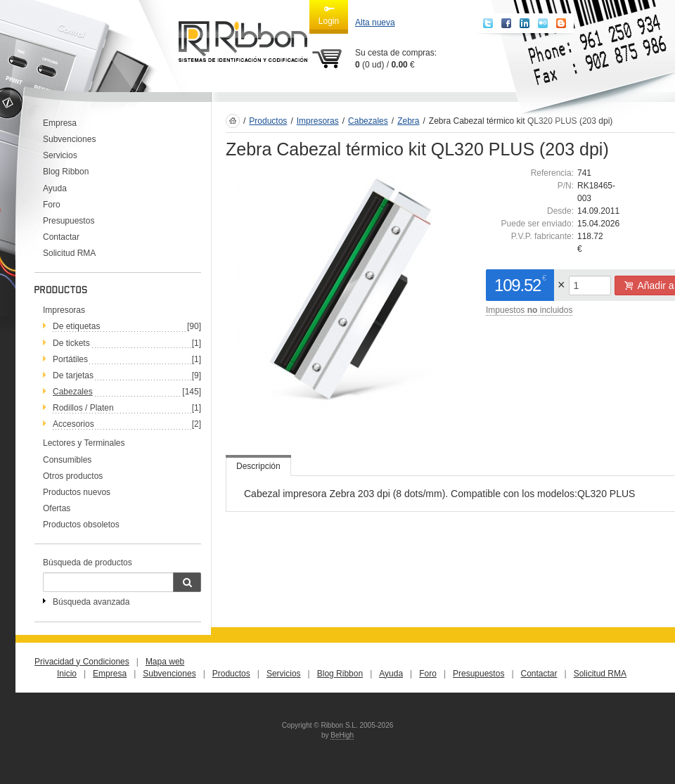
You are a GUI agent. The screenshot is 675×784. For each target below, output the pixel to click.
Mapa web (165, 662)
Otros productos (73, 476)
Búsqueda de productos (88, 563)
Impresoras (64, 310)
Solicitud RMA (69, 253)
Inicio (67, 674)
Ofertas (57, 508)
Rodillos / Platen (83, 408)
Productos (268, 121)
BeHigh (342, 735)
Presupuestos (69, 221)
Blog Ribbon (66, 172)
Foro (52, 205)
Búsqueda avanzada (91, 602)
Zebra (408, 121)
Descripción (258, 466)
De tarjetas (73, 375)
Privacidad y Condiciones (82, 662)
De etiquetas (76, 326)
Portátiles (70, 359)
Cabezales (73, 392)
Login (329, 15)
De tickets (71, 343)
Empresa (60, 123)
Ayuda (55, 188)
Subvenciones (69, 139)
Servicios (60, 155)
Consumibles (67, 460)
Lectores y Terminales (84, 443)
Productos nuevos (77, 492)
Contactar (61, 237)
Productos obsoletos (81, 525)
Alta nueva (375, 23)
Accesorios (73, 424)
